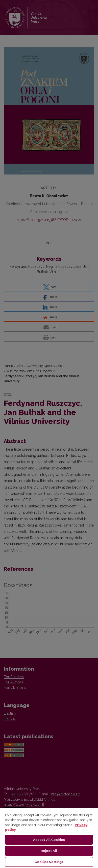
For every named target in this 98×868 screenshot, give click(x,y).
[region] (49, 838)
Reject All (49, 851)
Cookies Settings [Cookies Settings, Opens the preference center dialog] (49, 862)
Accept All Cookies (49, 840)
